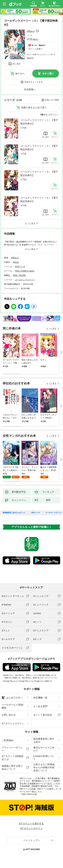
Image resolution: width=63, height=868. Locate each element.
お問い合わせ (9, 715)
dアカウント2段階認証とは (12, 758)
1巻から (44, 115)
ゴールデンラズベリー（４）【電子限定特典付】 (39, 200)
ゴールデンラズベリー (25, 280)
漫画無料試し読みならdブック (14, 513)
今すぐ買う (48, 74)
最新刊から (54, 115)
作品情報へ (30, 89)
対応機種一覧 (40, 698)
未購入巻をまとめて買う (34, 108)
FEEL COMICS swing (25, 271)
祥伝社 (16, 262)
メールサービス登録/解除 (13, 706)
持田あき (31, 31)
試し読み (17, 64)
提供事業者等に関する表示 (44, 740)
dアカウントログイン (13, 723)
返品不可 (30, 58)
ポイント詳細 (34, 49)
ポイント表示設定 (43, 715)
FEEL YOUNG (19, 275)
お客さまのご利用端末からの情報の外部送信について (44, 767)
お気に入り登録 (52, 100)
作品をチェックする (34, 82)
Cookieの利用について (44, 758)
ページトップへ (32, 840)
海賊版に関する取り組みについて (12, 767)
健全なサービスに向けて (44, 749)
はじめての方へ (12, 698)
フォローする (37, 31)
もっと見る (51, 329)
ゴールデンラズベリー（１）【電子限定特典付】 (39, 122)
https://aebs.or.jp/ (29, 794)
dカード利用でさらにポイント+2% (40, 55)
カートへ (20, 74)
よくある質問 (40, 706)
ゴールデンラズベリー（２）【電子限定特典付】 (39, 148)
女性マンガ (20, 267)
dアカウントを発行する (32, 824)
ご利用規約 (8, 740)
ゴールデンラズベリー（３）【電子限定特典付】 (39, 174)
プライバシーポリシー (12, 749)
